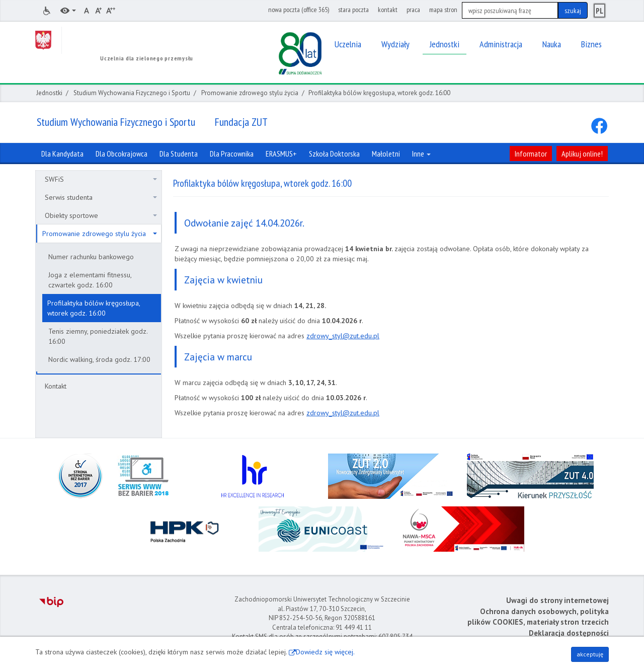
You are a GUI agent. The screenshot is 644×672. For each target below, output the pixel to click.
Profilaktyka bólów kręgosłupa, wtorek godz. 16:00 (94, 308)
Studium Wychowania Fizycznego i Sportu (132, 93)
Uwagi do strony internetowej (557, 600)
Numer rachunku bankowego (91, 257)
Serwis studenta (101, 197)
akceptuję (590, 654)
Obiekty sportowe (101, 215)
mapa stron (443, 10)
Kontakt (56, 386)
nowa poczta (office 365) (299, 10)
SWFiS (101, 179)
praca (413, 10)
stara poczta (353, 10)
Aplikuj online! (582, 154)
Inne (421, 154)
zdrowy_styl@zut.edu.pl (343, 336)
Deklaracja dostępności (569, 633)
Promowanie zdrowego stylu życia (250, 93)
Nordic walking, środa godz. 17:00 (99, 359)
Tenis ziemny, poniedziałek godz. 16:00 (98, 336)
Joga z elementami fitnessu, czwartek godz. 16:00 (90, 280)
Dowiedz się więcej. (325, 652)
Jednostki (49, 93)
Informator (531, 154)
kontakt (388, 10)
